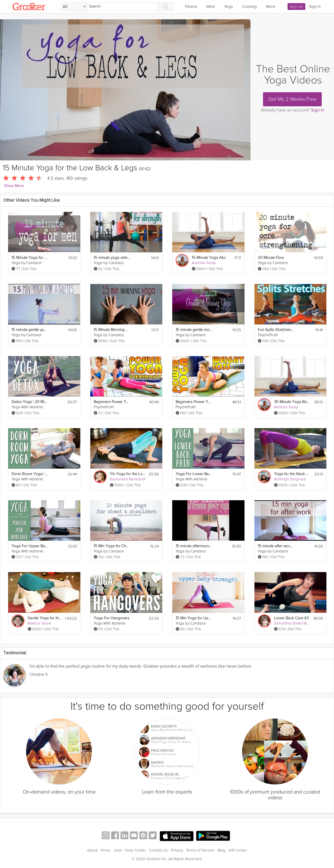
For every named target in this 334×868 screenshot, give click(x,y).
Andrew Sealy (204, 263)
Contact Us (159, 850)
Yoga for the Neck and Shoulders (292, 474)
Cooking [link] (249, 7)
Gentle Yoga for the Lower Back (45, 618)
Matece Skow (39, 623)
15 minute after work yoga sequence (276, 546)
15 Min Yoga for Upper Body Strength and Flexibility (194, 618)
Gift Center (238, 850)
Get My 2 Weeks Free (292, 99)
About (92, 850)
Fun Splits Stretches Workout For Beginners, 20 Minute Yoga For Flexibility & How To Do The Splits (276, 330)
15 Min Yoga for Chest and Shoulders (112, 546)
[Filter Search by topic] (74, 7)
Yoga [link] (228, 7)
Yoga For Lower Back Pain (194, 474)
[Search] (123, 7)
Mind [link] (211, 7)
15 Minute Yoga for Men (30, 258)
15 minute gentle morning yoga (194, 330)
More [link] (271, 7)
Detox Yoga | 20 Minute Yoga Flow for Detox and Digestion (30, 402)
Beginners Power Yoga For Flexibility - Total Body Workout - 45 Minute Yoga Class (112, 402)
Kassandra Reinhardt (128, 479)
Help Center (136, 850)
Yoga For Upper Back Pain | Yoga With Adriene (30, 546)
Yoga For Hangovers (112, 618)
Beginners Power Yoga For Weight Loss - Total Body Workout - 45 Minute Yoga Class (194, 402)
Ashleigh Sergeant (290, 479)
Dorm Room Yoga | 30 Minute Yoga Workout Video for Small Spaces (30, 474)
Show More (14, 186)
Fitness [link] (191, 7)
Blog (222, 850)
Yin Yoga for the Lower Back (128, 474)
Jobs (118, 850)
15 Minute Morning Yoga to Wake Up (112, 330)
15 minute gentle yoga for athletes (30, 330)
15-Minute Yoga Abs (209, 258)
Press (106, 850)
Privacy (177, 850)
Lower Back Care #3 (291, 618)
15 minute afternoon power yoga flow (194, 546)
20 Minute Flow (271, 258)
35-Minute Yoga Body (292, 402)
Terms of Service (200, 850)
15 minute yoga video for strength (112, 258)
